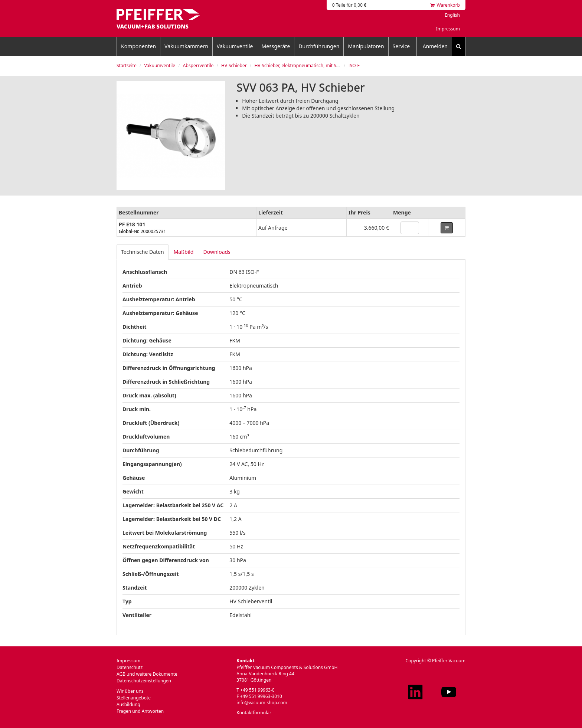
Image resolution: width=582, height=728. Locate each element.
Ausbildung (128, 704)
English (452, 15)
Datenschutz (130, 667)
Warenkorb (445, 5)
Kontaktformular (254, 713)
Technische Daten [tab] (143, 252)
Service (401, 46)
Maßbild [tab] (184, 252)
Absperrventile (198, 65)
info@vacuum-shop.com (262, 703)
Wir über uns (130, 691)
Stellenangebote (134, 698)
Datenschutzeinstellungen (144, 681)
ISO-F (354, 65)
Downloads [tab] (217, 252)
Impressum (448, 29)
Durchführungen (319, 46)
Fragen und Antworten (140, 711)
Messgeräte (276, 46)
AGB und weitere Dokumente (147, 674)
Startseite (127, 65)
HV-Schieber (234, 65)
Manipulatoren (366, 46)
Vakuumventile (235, 46)
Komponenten (138, 46)
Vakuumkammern (186, 46)
